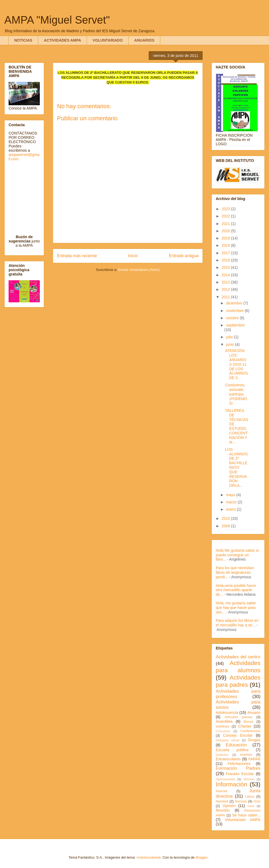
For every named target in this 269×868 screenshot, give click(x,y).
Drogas (254, 740)
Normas (241, 801)
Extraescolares (228, 759)
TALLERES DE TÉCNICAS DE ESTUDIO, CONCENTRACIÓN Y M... (237, 426)
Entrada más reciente (77, 256)
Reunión (223, 810)
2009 (226, 526)
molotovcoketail (148, 857)
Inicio (133, 256)
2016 (226, 260)
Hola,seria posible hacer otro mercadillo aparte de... (236, 590)
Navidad (222, 801)
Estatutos (222, 755)
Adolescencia (227, 713)
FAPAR (254, 759)
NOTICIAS (23, 40)
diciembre (235, 303)
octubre (233, 318)
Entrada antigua (184, 256)
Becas (248, 722)
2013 (226, 282)
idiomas (249, 779)
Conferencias (250, 731)
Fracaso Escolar (240, 774)
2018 (226, 245)
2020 (226, 231)
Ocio (257, 801)
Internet (222, 791)
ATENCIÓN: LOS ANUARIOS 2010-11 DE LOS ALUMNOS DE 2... (236, 364)
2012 (226, 289)
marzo (232, 502)
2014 (226, 275)
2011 (226, 297)
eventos (246, 755)
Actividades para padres (238, 681)
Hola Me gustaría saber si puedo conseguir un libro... (237, 555)
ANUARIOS (144, 40)
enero (231, 509)
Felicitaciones (239, 764)
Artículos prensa (238, 717)
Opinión (229, 806)
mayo (231, 495)
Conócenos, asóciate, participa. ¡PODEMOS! (236, 394)
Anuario (254, 713)
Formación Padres (238, 768)
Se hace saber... (246, 815)
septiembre (235, 325)
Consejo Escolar (238, 735)
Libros (250, 797)
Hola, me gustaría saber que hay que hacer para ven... (236, 608)
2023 (226, 209)
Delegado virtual (228, 740)
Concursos (223, 731)
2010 (226, 518)
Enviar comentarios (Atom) (139, 270)
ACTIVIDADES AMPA (62, 40)
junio (230, 344)
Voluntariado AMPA (243, 820)
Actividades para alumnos (238, 667)
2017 (226, 253)
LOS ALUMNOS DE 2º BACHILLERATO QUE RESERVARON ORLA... (236, 467)
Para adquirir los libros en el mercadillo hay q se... (237, 623)
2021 (226, 224)
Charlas (245, 726)
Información (231, 784)
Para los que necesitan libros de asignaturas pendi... (235, 572)
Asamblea (224, 721)
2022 (226, 216)
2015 (226, 267)
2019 (226, 238)
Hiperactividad (225, 779)
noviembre (235, 311)
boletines (222, 727)
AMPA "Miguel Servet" (57, 20)
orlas (251, 806)
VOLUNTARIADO (108, 40)
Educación (236, 745)
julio (230, 337)
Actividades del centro (238, 657)
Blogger (201, 857)
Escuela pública (232, 750)
